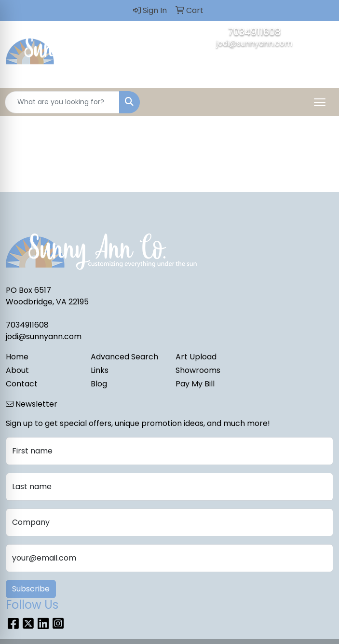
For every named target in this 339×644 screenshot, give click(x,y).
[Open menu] (320, 102)
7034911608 (254, 32)
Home (17, 357)
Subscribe (31, 589)
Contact (22, 384)
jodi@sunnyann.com (254, 43)
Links (100, 370)
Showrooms (198, 370)
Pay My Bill (195, 384)
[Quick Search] (62, 102)
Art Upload (196, 357)
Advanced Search (124, 357)
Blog (99, 384)
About (17, 370)
